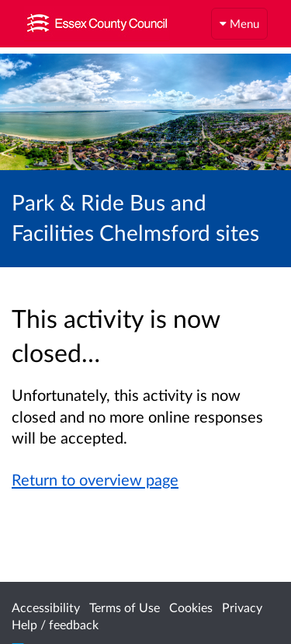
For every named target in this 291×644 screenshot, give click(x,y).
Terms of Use (125, 607)
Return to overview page (95, 479)
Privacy (242, 607)
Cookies (191, 607)
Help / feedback (55, 624)
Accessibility (46, 607)
